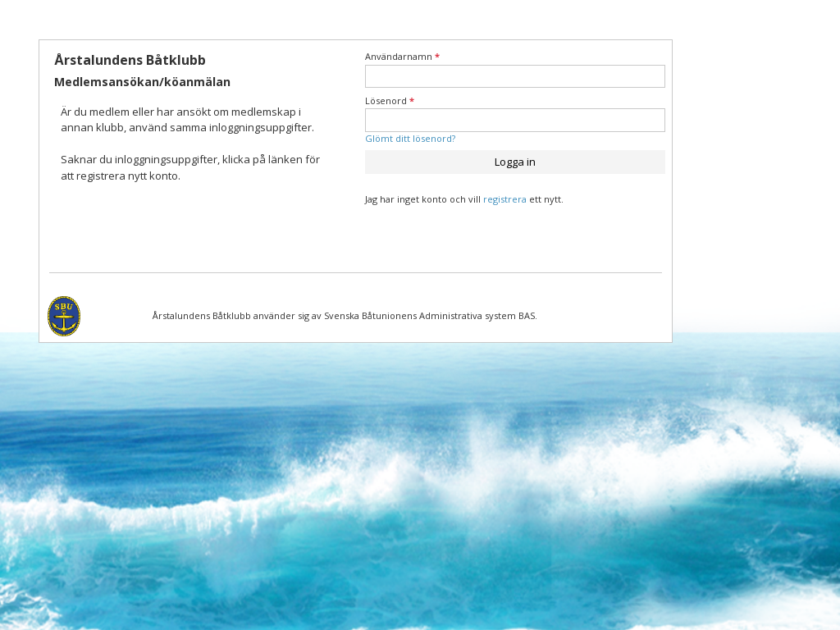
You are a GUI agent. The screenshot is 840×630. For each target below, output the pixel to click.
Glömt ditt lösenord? (410, 138)
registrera (505, 199)
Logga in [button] (515, 162)
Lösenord (390, 100)
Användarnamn (402, 56)
